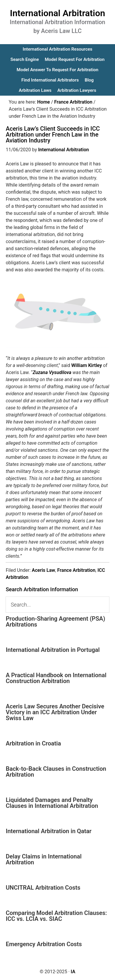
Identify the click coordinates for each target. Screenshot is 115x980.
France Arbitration (76, 570)
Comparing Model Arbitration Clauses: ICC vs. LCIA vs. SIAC (56, 916)
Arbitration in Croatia (33, 743)
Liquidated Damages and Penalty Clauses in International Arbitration (52, 803)
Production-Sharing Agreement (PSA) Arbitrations (55, 622)
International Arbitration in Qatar (48, 831)
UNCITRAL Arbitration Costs (43, 888)
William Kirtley (87, 365)
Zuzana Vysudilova (52, 372)
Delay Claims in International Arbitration (44, 859)
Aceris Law (44, 570)
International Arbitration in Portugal (53, 650)
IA (73, 972)
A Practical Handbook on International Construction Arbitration (56, 678)
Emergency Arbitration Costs (44, 944)
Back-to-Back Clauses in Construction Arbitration (56, 772)
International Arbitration (58, 13)
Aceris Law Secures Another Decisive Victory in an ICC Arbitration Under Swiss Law (55, 712)
